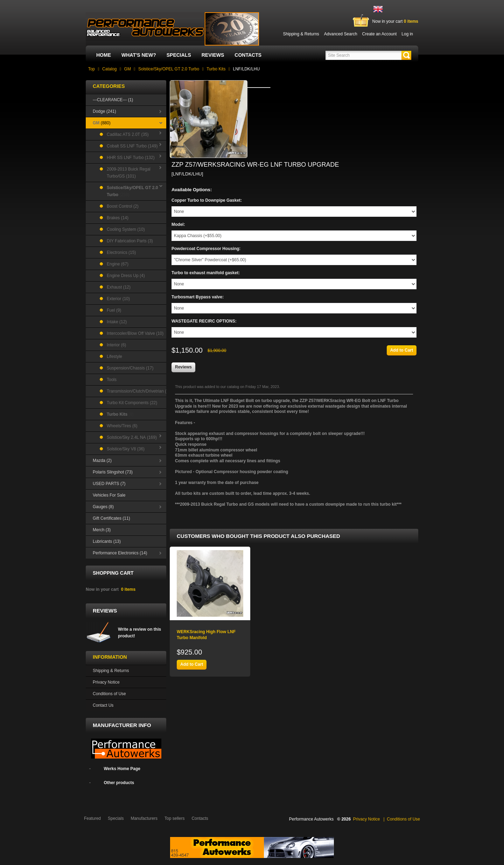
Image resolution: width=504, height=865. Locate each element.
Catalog (109, 69)
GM (128, 69)
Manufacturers (144, 818)
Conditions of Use (109, 694)
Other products (119, 783)
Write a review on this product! (139, 633)
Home (104, 55)
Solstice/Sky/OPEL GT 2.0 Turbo (169, 69)
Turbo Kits (216, 69)
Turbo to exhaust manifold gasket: (206, 273)
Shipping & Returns (111, 671)
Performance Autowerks (311, 819)
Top (92, 69)
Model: (178, 224)
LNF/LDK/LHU (246, 69)
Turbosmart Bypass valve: (198, 297)
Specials (179, 55)
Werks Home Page (122, 769)
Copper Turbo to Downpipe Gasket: (207, 200)
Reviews (213, 55)
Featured (92, 818)
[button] (406, 55)
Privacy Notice (106, 682)
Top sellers (174, 818)
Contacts (248, 55)
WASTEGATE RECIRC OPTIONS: (204, 321)
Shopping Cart (113, 573)
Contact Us (103, 705)
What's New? (139, 55)
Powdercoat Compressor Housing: (206, 249)
